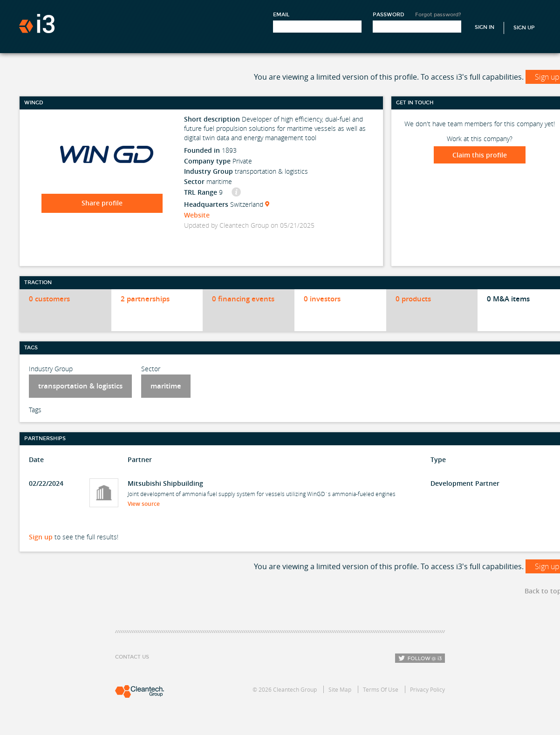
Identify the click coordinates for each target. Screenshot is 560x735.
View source (147, 504)
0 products (413, 299)
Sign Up (524, 28)
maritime (166, 386)
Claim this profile (480, 155)
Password (389, 15)
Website (197, 215)
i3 (37, 24)
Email (281, 15)
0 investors (322, 299)
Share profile (102, 203)
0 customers (49, 299)
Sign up (41, 537)
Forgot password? (438, 15)
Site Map (340, 689)
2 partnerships (145, 299)
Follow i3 (420, 658)
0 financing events (243, 299)
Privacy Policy (427, 689)
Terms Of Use (381, 689)
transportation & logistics (80, 386)
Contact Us (132, 657)
